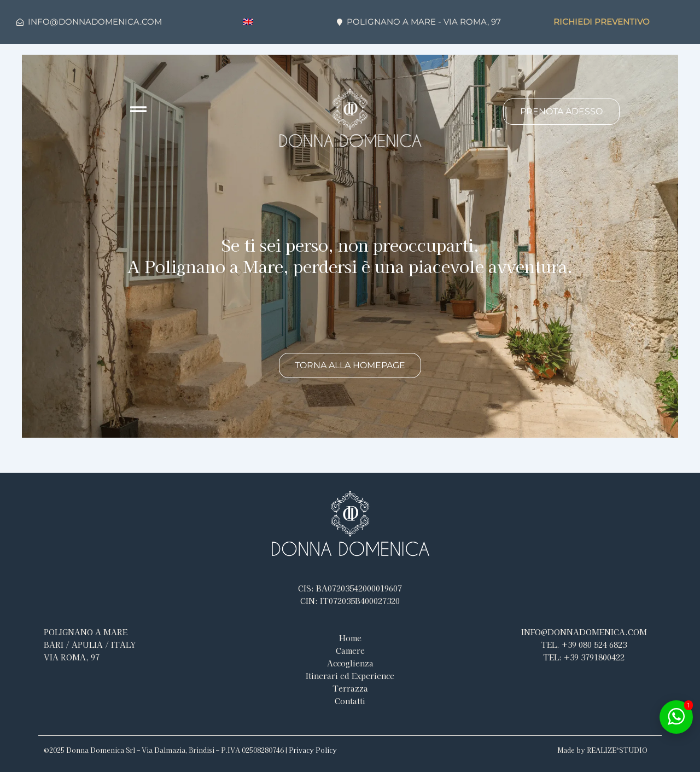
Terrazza (350, 688)
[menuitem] (248, 22)
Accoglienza (350, 663)
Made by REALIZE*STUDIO (602, 750)
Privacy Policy (313, 750)
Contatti (350, 701)
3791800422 (584, 657)
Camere (350, 651)
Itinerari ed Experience (350, 676)
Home (350, 638)
